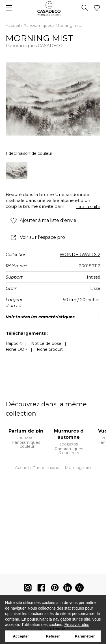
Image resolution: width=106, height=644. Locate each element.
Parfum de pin (26, 431)
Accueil (13, 25)
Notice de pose (46, 343)
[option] (17, 171)
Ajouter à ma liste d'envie (43, 220)
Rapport (14, 343)
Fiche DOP (17, 349)
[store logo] (53, 9)
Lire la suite (88, 207)
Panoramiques (38, 25)
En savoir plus (77, 625)
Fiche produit (50, 349)
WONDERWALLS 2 (80, 254)
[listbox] (53, 171)
